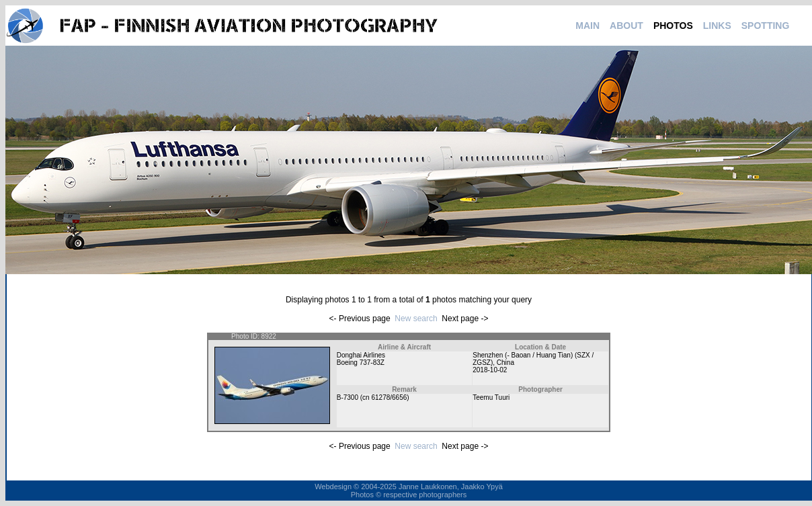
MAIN (587, 26)
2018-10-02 (490, 370)
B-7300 (348, 397)
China (505, 363)
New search (416, 319)
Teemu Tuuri (491, 397)
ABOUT (626, 26)
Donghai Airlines (361, 355)
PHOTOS (673, 26)
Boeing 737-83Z (361, 363)
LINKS (717, 26)
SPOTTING (766, 26)
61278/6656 (389, 397)
